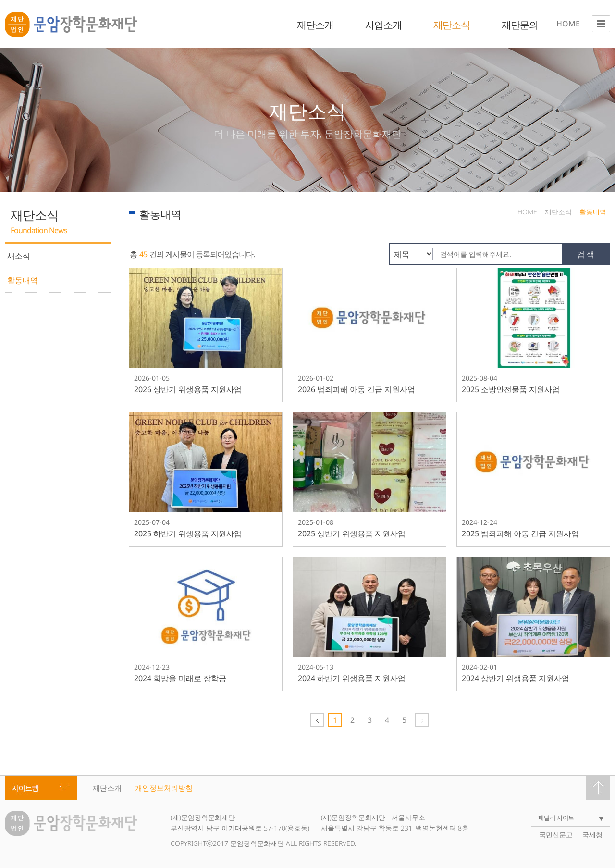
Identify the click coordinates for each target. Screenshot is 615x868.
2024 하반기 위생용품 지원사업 (352, 678)
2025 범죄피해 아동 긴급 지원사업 (520, 533)
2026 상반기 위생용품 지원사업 (188, 389)
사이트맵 (41, 788)
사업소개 (383, 25)
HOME (568, 24)
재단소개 (315, 25)
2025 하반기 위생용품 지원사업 (188, 533)
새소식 (19, 256)
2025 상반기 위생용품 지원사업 (352, 533)
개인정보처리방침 (164, 788)
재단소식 (452, 25)
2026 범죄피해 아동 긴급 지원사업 (357, 389)
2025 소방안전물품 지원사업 (511, 389)
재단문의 (520, 25)
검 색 (586, 254)
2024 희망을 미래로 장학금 (180, 678)
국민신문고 (556, 835)
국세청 (592, 835)
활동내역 (23, 280)
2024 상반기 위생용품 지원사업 (516, 678)
